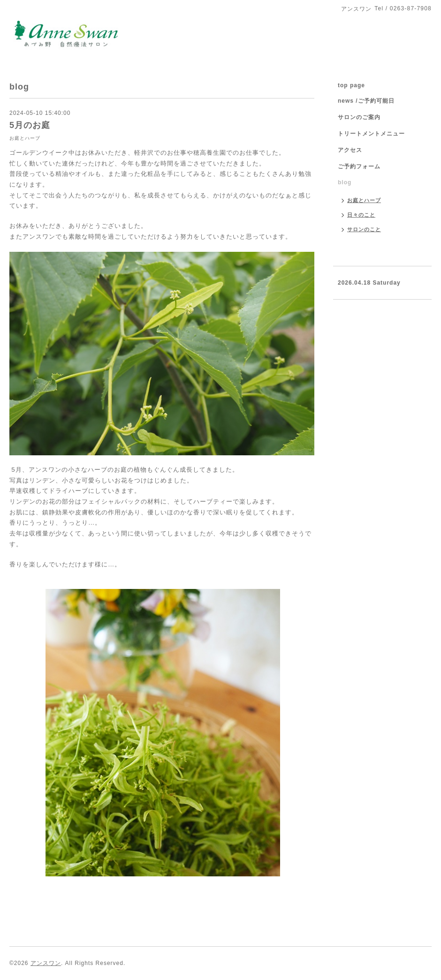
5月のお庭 (30, 125)
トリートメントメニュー (371, 134)
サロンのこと (364, 229)
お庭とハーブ (25, 138)
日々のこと (361, 215)
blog (345, 182)
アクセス (350, 150)
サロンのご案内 (359, 117)
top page (351, 85)
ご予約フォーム (359, 166)
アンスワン (46, 963)
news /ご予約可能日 (366, 101)
